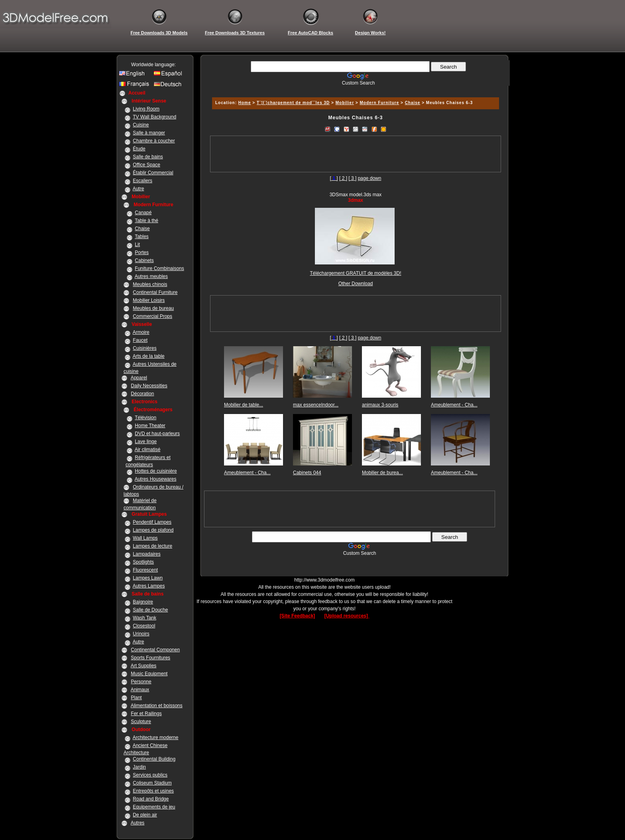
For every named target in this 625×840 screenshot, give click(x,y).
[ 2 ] (343, 178)
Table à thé (146, 221)
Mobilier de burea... (382, 473)
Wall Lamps (145, 538)
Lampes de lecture (152, 546)
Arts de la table (149, 356)
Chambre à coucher (154, 141)
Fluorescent (145, 570)
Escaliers (142, 181)
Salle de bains (148, 157)
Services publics (150, 775)
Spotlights (143, 562)
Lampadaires (146, 554)
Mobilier (345, 103)
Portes (142, 252)
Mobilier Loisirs (149, 300)
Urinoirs (141, 634)
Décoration (142, 394)
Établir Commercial (153, 173)
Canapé (143, 213)
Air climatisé (148, 450)
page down (370, 178)
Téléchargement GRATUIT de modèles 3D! (356, 273)
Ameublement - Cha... (454, 405)
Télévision (145, 418)
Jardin (139, 767)
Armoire (141, 332)
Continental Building (154, 759)
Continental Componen (155, 650)
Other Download (356, 284)
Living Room (146, 109)
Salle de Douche (150, 610)
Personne (141, 682)
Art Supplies (144, 666)
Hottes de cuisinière (156, 471)
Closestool (144, 626)
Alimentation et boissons (157, 706)
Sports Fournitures (150, 658)
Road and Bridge (151, 799)
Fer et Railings (146, 714)
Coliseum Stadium (152, 783)
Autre (139, 189)
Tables (142, 237)
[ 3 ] (352, 178)
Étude (139, 149)
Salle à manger (149, 133)
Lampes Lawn (148, 578)
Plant (136, 698)
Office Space (146, 165)
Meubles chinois (150, 284)
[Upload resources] (347, 616)
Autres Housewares (156, 479)
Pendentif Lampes (152, 522)
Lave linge (146, 442)
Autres (138, 823)
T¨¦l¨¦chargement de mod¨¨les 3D (293, 103)
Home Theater (150, 426)
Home (245, 103)
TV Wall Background (154, 117)
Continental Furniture (155, 292)
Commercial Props (152, 316)
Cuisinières (144, 348)
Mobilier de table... (244, 405)
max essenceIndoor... (316, 405)
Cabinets (144, 260)
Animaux (140, 690)
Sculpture (141, 722)
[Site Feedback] (298, 616)
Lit (137, 245)
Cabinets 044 (307, 473)
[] (334, 178)
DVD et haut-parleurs (157, 434)
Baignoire (143, 602)
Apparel (139, 378)
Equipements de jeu (154, 807)
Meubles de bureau (153, 308)
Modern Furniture (379, 103)
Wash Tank (144, 618)
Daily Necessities (149, 386)
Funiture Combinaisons (159, 268)
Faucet (140, 340)
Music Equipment (149, 674)
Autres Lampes (149, 586)
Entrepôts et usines (153, 791)
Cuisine (141, 125)
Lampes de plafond (153, 530)
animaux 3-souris (380, 405)
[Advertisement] (354, 89)
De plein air (145, 815)
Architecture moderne (156, 737)
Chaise (142, 229)
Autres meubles (151, 276)
